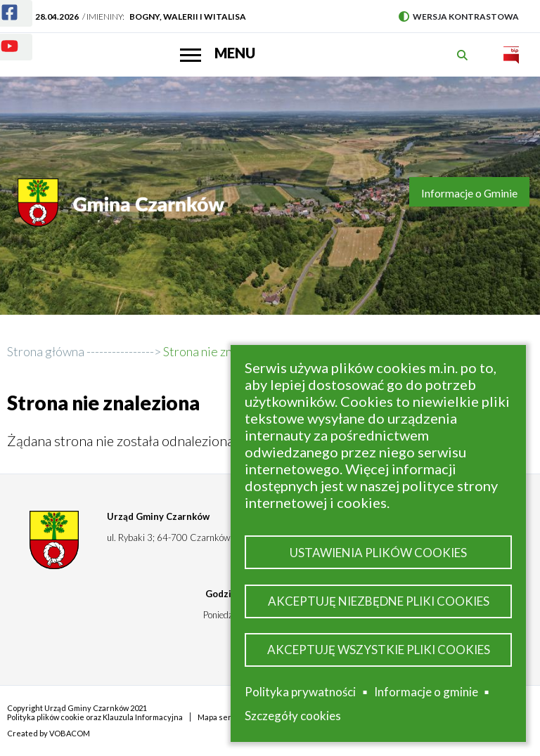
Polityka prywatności (300, 692)
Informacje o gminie (426, 692)
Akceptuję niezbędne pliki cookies (379, 601)
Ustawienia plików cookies (378, 553)
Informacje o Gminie (469, 193)
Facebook (1, 4)
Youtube (1, 38)
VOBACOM (70, 733)
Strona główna (46, 351)
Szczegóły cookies (293, 716)
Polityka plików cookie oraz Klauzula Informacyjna (95, 717)
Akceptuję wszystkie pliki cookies (379, 650)
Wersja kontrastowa (459, 17)
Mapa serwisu (223, 717)
